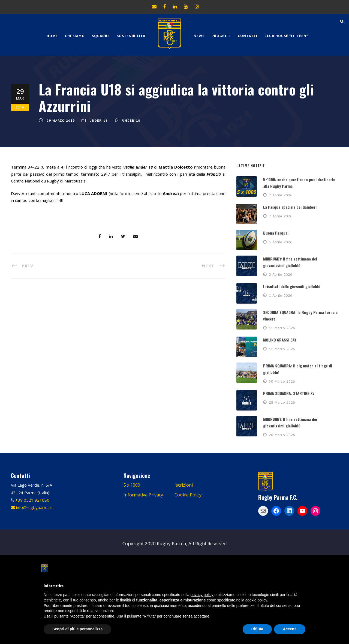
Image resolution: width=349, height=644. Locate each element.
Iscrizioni (184, 485)
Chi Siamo (75, 36)
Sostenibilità (131, 36)
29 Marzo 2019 (61, 121)
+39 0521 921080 (30, 500)
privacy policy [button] (202, 595)
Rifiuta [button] (257, 629)
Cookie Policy (188, 495)
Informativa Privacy (143, 495)
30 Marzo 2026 (282, 381)
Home (52, 36)
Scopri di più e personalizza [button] (77, 629)
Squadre (101, 36)
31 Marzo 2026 (282, 328)
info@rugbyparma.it (32, 507)
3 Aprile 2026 (281, 242)
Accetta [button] (290, 629)
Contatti (248, 36)
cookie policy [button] (256, 600)
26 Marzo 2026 (282, 435)
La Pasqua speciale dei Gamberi (290, 207)
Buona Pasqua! (276, 233)
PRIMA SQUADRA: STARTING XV (289, 393)
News (199, 36)
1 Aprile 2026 (281, 295)
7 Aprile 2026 (281, 195)
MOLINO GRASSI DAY (280, 340)
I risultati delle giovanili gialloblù (292, 286)
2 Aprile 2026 (281, 274)
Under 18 (98, 121)
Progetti (221, 36)
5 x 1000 (132, 485)
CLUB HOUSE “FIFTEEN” (286, 36)
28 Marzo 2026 (282, 402)
